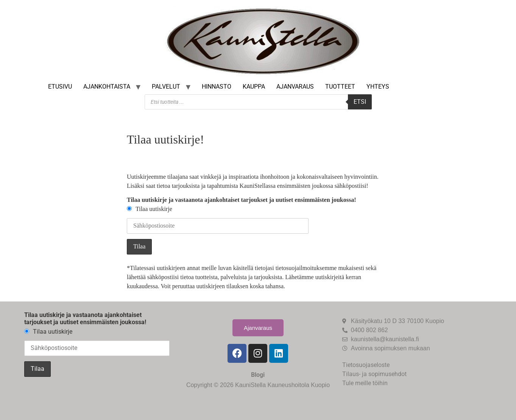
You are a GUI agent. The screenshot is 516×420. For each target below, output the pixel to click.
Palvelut (166, 87)
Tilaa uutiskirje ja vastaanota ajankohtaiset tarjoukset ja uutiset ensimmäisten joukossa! (242, 200)
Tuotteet (340, 87)
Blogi (258, 375)
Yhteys (378, 87)
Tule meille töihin (365, 383)
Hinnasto (217, 87)
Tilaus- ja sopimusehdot (374, 374)
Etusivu (60, 87)
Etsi (360, 102)
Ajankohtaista (107, 87)
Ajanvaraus (295, 87)
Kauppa (254, 87)
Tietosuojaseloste (366, 365)
